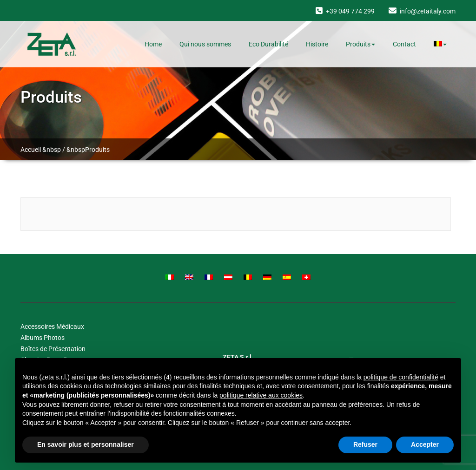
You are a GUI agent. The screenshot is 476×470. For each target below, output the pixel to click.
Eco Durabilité (268, 44)
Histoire (317, 44)
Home (153, 44)
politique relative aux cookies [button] (261, 395)
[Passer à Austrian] (228, 277)
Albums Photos (43, 338)
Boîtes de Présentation (53, 349)
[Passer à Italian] (170, 277)
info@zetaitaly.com (428, 11)
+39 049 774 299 (350, 11)
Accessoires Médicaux (52, 326)
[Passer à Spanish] (287, 277)
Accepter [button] (425, 444)
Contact (404, 44)
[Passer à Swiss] (306, 277)
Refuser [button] (365, 444)
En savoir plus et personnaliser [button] (86, 444)
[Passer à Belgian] (248, 277)
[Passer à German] (267, 277)
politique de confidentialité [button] (401, 377)
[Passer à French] (209, 277)
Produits (360, 44)
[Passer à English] (189, 277)
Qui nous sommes (205, 44)
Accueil (31, 150)
